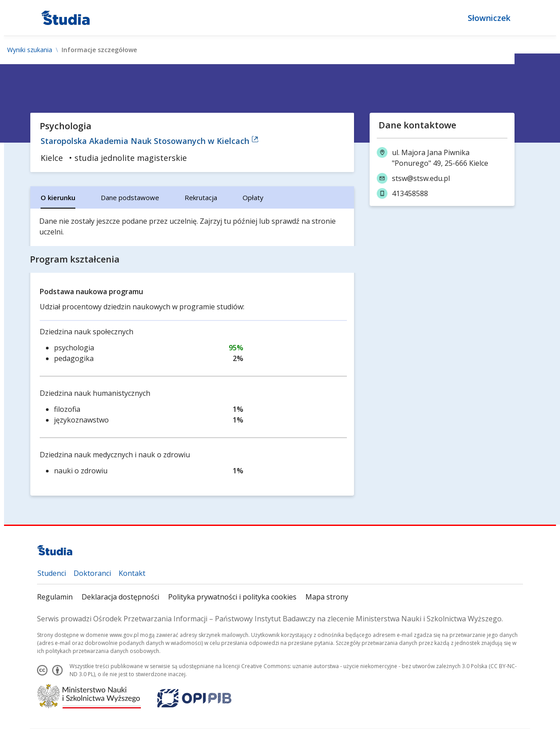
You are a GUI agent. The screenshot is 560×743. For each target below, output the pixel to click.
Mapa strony (327, 597)
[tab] (58, 197)
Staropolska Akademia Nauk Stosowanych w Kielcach (150, 141)
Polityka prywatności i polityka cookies (232, 597)
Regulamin (55, 597)
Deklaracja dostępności (120, 597)
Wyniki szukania (30, 50)
